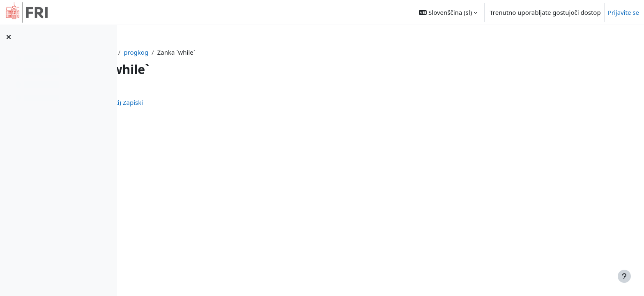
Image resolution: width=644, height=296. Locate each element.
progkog (227, 52)
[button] (448, 12)
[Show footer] (624, 276)
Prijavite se (623, 12)
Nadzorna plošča (182, 52)
